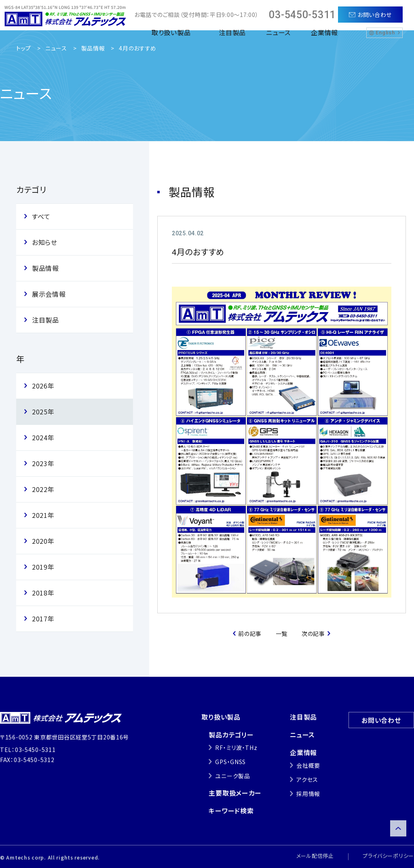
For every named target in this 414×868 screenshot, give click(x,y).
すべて (41, 216)
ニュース (278, 32)
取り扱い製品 (221, 717)
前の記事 (250, 634)
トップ (24, 48)
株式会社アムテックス (65, 15)
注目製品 (232, 32)
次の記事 (313, 634)
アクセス (307, 779)
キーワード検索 (231, 811)
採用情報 (308, 794)
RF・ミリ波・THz (236, 748)
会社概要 (308, 765)
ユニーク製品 (232, 776)
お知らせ (45, 242)
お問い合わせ (381, 720)
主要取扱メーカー (235, 793)
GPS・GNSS (230, 762)
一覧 (282, 634)
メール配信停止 (315, 856)
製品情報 (93, 48)
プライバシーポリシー (388, 856)
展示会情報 (49, 294)
